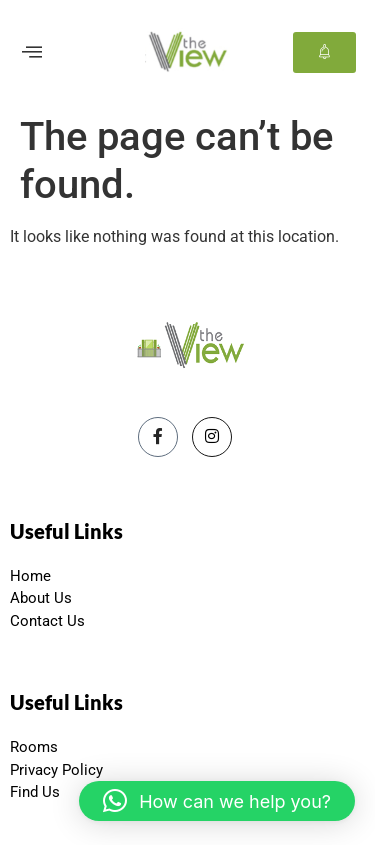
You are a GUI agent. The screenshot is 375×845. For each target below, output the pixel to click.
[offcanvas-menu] (32, 52)
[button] (217, 801)
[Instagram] (212, 437)
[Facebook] (158, 437)
